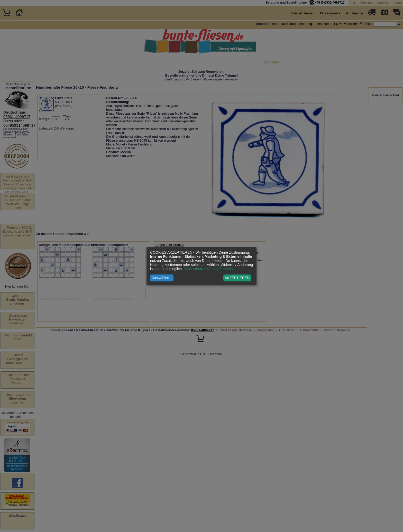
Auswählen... (162, 278)
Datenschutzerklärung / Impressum (212, 269)
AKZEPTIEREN (237, 278)
